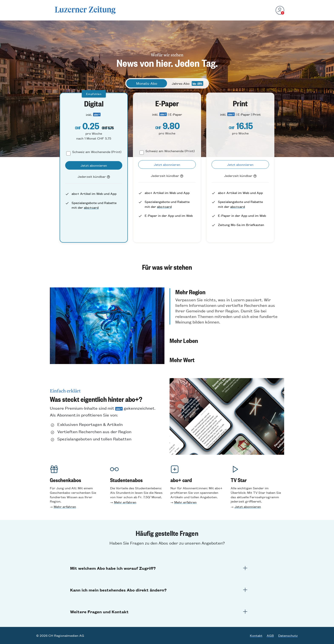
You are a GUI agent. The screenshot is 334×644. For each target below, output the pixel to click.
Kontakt (256, 635)
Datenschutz (288, 635)
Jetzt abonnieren (248, 506)
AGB (270, 635)
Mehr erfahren (65, 506)
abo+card (91, 207)
